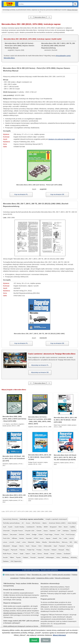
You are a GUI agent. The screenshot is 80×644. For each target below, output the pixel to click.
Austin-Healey (19, 527)
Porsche (47, 550)
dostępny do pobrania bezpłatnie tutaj (61, 139)
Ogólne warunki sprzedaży (61, 575)
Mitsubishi (6, 546)
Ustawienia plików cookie (45, 578)
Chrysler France (17, 531)
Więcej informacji (59, 635)
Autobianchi (30, 527)
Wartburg (65, 557)
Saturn (28, 554)
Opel (55, 546)
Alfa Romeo (36, 523)
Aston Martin (72, 523)
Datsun (5, 534)
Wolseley (74, 557)
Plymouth (14, 550)
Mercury (65, 542)
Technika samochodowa (11, 523)
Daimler (74, 531)
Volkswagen (50, 557)
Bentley (39, 527)
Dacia (46, 531)
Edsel (41, 534)
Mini (76, 542)
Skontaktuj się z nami (39, 575)
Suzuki (5, 557)
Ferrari (57, 534)
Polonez (22, 550)
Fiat (62, 534)
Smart (52, 554)
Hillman (14, 538)
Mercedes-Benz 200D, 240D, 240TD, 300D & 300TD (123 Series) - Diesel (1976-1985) (14, 419)
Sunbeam (67, 554)
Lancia (71, 538)
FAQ (49, 575)
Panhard (70, 546)
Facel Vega (48, 534)
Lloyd (18, 542)
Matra (38, 542)
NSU (40, 546)
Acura (28, 523)
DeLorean (13, 534)
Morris (22, 546)
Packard (62, 546)
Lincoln (12, 542)
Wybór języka (10, 575)
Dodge (34, 534)
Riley (68, 550)
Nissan (34, 546)
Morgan (15, 546)
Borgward (53, 527)
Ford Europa (70, 534)
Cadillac (72, 527)
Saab (22, 554)
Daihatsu (66, 531)
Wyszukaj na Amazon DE (40, 372)
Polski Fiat (31, 550)
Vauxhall (41, 557)
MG (71, 542)
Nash (28, 546)
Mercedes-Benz (40, 17)
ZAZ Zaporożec (16, 561)
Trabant (25, 557)
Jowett (55, 538)
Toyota (18, 557)
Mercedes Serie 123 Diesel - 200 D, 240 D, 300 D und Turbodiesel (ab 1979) (14, 458)
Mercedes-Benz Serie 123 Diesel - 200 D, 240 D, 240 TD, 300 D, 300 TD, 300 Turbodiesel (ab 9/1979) (65, 457)
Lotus (24, 542)
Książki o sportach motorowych (56, 519)
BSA (60, 527)
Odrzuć (46, 640)
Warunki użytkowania (62, 578)
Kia (60, 538)
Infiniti (36, 538)
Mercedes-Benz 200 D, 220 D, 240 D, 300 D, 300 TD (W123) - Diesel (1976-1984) (65, 420)
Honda (21, 538)
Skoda (46, 554)
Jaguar (48, 538)
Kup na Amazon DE (57, 194)
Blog (29, 575)
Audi (4, 527)
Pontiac (39, 550)
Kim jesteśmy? (21, 575)
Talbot (12, 557)
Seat (34, 554)
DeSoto (21, 534)
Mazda (44, 542)
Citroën (39, 531)
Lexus (5, 542)
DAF (59, 531)
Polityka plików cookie (27, 578)
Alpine (45, 523)
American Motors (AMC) (57, 523)
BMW (46, 527)
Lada (65, 538)
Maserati (31, 542)
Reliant (54, 550)
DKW (28, 534)
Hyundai (29, 538)
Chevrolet (6, 531)
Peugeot (6, 550)
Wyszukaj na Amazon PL (40, 365)
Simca (40, 554)
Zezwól (34, 640)
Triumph (33, 557)
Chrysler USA (30, 531)
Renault (61, 550)
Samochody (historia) (10, 519)
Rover (16, 554)
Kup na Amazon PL (21, 194)
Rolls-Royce (7, 554)
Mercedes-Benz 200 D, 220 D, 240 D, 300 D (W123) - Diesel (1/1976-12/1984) (40, 457)
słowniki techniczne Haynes (13, 613)
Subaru (59, 554)
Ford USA (6, 538)
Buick (66, 527)
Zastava (6, 561)
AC (23, 523)
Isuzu (42, 538)
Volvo (58, 557)
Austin (10, 527)
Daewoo (52, 531)
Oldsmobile (48, 546)
